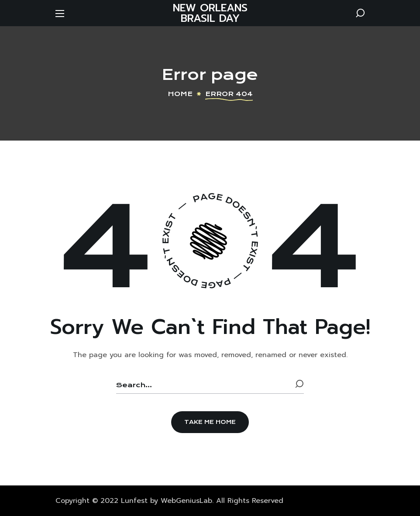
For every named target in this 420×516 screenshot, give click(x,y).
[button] (360, 13)
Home (180, 94)
